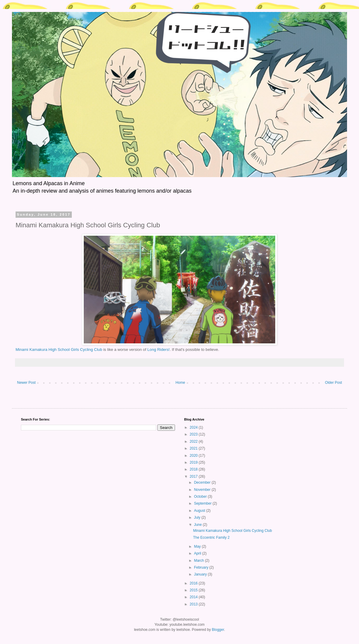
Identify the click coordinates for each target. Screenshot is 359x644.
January (201, 574)
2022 (194, 441)
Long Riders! (158, 350)
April (198, 553)
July (198, 517)
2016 (194, 583)
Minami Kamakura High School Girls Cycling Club (59, 350)
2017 (194, 476)
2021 (194, 448)
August (200, 511)
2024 (194, 427)
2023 (194, 434)
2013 (194, 604)
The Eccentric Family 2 (211, 538)
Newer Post (26, 383)
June (198, 525)
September (203, 503)
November (203, 490)
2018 (194, 469)
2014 (194, 597)
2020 (194, 456)
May (198, 546)
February (201, 567)
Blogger (218, 630)
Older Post (333, 383)
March (199, 561)
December (203, 482)
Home (180, 383)
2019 (194, 462)
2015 (194, 590)
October (201, 497)
